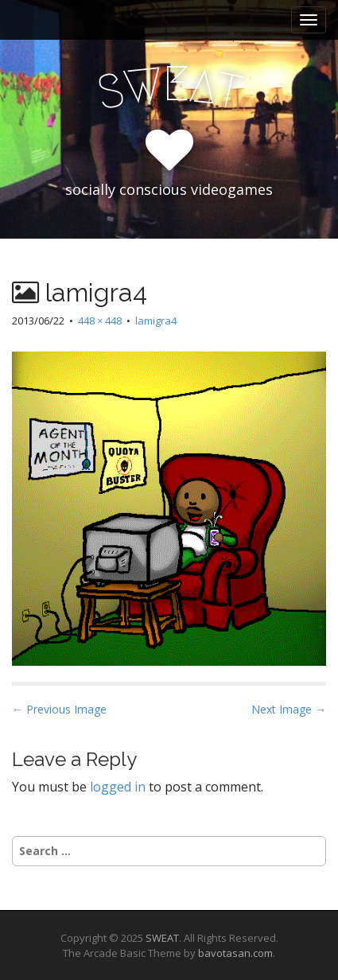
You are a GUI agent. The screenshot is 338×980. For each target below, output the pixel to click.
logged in (118, 787)
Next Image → (289, 709)
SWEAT (162, 938)
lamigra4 (156, 321)
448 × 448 (100, 321)
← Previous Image (59, 709)
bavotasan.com (235, 953)
